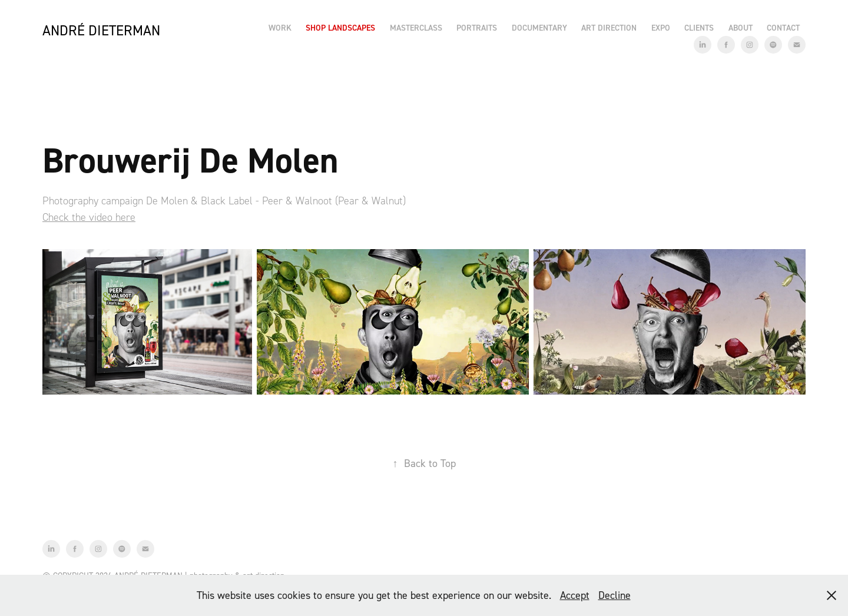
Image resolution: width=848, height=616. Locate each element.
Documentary (539, 28)
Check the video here (89, 217)
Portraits (477, 28)
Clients (699, 28)
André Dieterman (101, 30)
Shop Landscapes (340, 28)
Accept (575, 595)
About (741, 28)
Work (280, 28)
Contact (783, 28)
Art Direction (609, 28)
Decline (615, 595)
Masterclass (416, 28)
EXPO (661, 28)
